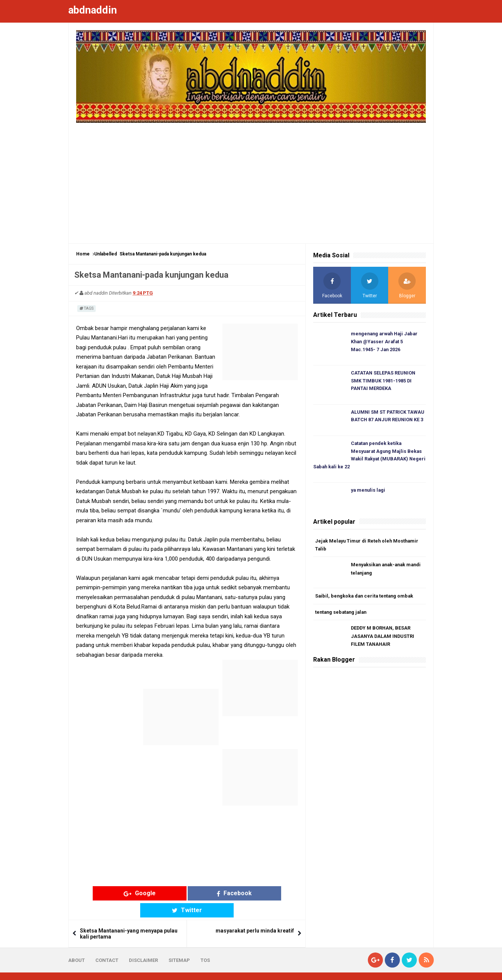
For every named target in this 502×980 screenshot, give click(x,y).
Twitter (246, 893)
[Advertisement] (251, 179)
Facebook (187, 893)
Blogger (425, 968)
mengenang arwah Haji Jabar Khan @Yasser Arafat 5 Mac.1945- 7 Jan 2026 (386, 342)
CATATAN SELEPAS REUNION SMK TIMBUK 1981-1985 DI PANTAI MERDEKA (384, 381)
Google (128, 893)
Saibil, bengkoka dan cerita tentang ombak (366, 598)
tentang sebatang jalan (342, 614)
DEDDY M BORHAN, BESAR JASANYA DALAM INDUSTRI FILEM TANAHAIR (383, 639)
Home (83, 254)
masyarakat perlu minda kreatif (255, 914)
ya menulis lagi (369, 492)
